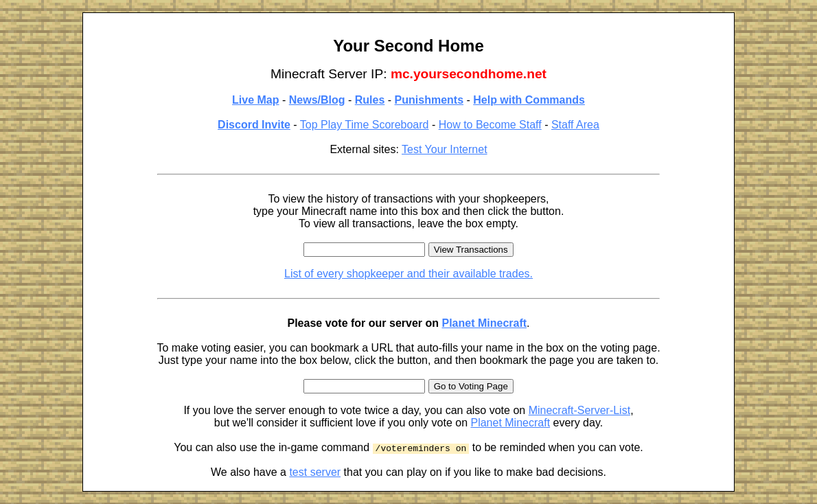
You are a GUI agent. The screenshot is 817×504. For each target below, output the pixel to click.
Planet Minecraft (484, 323)
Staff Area (575, 125)
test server (315, 472)
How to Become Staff (490, 125)
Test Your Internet (445, 149)
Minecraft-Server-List (579, 410)
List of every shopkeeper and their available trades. (408, 274)
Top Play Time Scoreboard (365, 125)
